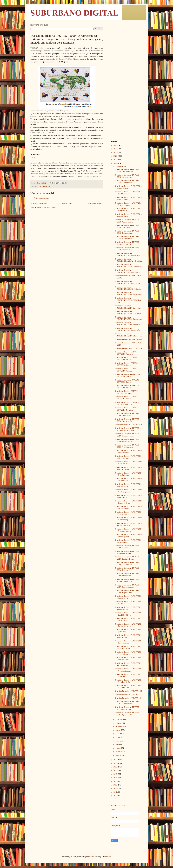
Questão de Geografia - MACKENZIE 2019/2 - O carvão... (129, 254)
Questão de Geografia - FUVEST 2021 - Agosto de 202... (127, 714)
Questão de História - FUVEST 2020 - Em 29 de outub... (128, 452)
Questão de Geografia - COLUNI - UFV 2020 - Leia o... (128, 381)
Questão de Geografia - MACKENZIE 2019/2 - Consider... (129, 260)
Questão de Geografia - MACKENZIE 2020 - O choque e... (129, 312)
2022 (116, 160)
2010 (116, 796)
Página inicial (67, 203)
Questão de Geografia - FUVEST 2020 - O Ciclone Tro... (127, 564)
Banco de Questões (41, 186)
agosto (118, 730)
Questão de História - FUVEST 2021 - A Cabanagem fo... (128, 664)
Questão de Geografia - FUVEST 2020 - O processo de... (127, 580)
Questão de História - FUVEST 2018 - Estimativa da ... (128, 215)
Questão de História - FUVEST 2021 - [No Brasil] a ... (128, 631)
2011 (115, 792)
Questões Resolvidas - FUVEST (127, 695)
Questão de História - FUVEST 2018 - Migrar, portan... (128, 199)
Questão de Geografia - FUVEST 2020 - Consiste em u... (127, 435)
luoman (91, 857)
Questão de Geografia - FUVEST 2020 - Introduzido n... (127, 440)
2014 (116, 781)
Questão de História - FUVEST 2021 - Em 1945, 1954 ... (128, 614)
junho (118, 737)
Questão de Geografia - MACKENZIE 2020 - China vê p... (129, 335)
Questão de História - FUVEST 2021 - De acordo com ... (128, 625)
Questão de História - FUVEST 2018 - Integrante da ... (128, 210)
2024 (116, 152)
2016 (116, 774)
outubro (119, 723)
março (118, 748)
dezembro (119, 166)
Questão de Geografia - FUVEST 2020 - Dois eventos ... (127, 552)
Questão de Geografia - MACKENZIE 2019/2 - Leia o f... (128, 271)
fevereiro (119, 752)
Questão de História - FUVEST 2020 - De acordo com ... (128, 485)
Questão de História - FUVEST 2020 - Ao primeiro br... (128, 508)
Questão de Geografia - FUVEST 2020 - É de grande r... (127, 569)
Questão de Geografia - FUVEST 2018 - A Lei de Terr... (127, 243)
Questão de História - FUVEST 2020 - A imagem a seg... (128, 530)
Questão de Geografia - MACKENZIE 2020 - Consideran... (129, 318)
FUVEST (51, 186)
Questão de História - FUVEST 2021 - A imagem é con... (128, 648)
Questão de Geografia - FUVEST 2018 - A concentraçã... (127, 238)
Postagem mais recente (39, 203)
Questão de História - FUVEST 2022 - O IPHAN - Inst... (128, 687)
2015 (116, 778)
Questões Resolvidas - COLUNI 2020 (129, 348)
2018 (116, 767)
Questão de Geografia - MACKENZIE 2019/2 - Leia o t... (128, 288)
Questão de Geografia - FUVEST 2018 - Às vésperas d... (127, 176)
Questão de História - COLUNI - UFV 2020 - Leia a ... (127, 364)
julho (118, 734)
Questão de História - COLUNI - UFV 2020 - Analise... (127, 353)
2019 (116, 763)
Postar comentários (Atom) (46, 207)
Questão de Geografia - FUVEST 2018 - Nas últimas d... (127, 182)
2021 (116, 163)
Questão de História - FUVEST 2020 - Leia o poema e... (128, 468)
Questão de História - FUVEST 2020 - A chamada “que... (128, 524)
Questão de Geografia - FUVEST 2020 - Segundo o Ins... (127, 592)
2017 (116, 771)
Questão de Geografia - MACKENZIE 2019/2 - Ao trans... (128, 282)
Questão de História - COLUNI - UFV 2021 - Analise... (127, 398)
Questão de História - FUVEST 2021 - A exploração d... (128, 681)
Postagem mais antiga (95, 203)
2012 (116, 788)
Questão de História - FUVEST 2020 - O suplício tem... (128, 474)
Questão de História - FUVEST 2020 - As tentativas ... (128, 513)
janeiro (118, 755)
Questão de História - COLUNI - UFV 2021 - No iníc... (127, 409)
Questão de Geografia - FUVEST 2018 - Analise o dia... (127, 221)
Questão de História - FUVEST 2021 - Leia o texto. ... (128, 636)
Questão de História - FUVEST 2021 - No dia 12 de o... (128, 603)
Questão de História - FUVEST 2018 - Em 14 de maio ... (128, 193)
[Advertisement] (127, 62)
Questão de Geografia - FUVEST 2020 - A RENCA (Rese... (127, 429)
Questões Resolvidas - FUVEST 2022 (129, 691)
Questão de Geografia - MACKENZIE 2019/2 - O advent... (129, 266)
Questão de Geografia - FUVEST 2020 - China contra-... (127, 415)
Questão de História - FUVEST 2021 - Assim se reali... (128, 608)
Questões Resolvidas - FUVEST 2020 (129, 425)
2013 (116, 785)
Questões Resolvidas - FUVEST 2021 (129, 698)
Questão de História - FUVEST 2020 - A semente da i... (128, 463)
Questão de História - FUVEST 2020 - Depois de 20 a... (128, 502)
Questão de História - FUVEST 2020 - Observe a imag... (128, 457)
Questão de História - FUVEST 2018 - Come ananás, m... (128, 187)
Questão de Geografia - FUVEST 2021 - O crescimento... (127, 703)
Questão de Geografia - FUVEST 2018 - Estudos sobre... (127, 232)
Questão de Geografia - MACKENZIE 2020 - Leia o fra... (128, 307)
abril (117, 745)
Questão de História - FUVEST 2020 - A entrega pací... (128, 491)
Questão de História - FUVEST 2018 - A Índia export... (128, 204)
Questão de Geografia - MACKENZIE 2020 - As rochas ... (128, 324)
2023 (116, 156)
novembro (119, 719)
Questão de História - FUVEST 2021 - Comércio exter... (128, 597)
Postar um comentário (41, 198)
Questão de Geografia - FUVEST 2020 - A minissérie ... (127, 446)
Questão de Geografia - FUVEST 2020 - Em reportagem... (127, 586)
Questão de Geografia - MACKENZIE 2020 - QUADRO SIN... (128, 300)
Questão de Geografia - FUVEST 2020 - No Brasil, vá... (127, 547)
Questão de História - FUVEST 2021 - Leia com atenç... (128, 642)
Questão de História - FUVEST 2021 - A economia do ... (128, 670)
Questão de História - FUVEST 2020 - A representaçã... (128, 519)
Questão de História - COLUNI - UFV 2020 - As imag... (127, 370)
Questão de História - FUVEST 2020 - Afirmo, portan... (128, 536)
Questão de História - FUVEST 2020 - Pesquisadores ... (128, 541)
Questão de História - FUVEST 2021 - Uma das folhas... (128, 659)
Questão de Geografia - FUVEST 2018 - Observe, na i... (127, 249)
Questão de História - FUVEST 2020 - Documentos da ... (128, 496)
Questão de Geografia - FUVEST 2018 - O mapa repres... (127, 226)
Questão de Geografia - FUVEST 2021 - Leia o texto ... (127, 708)
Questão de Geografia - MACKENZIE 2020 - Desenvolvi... (129, 294)
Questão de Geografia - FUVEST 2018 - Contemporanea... (127, 170)
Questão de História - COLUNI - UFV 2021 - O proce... (127, 392)
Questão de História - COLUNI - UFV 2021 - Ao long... (127, 403)
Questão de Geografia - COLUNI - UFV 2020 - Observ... (128, 375)
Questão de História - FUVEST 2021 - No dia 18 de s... (128, 619)
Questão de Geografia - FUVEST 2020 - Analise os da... (127, 420)
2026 (116, 145)
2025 (116, 149)
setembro (119, 727)
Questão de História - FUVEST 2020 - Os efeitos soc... (128, 480)
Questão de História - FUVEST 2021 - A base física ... (128, 675)
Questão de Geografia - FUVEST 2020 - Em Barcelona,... (127, 558)
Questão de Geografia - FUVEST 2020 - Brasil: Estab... (127, 575)
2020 (116, 760)
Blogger (108, 857)
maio (118, 741)
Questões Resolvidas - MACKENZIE (129, 339)
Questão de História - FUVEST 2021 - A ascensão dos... (128, 653)
